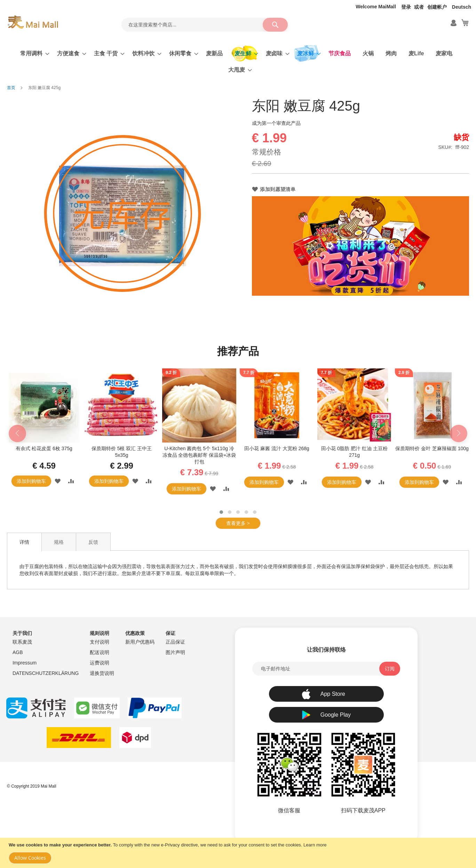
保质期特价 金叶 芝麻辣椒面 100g (432, 448)
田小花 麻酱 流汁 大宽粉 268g (277, 448)
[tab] (24, 542)
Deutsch (462, 7)
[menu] (238, 62)
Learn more (315, 845)
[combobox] (205, 25)
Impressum (25, 663)
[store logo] (33, 22)
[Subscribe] (390, 669)
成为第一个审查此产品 (276, 123)
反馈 (93, 542)
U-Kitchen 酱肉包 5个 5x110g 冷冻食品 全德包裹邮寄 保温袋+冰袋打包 (199, 455)
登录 (406, 7)
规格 (59, 542)
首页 (11, 88)
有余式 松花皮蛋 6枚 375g (44, 448)
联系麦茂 (22, 642)
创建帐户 (437, 7)
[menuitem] (33, 53)
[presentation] (17, 433)
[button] (58, 481)
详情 (24, 542)
